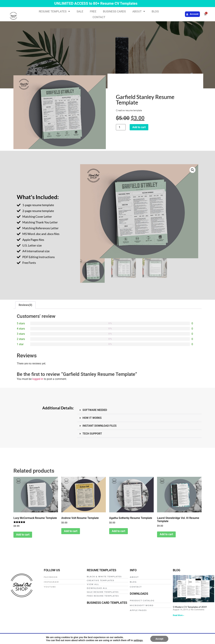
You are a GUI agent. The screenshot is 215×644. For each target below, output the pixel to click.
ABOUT (139, 11)
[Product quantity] (121, 127)
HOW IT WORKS (92, 418)
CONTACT (99, 17)
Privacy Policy (68, 636)
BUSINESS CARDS (114, 11)
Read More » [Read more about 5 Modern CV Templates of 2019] (178, 616)
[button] (192, 170)
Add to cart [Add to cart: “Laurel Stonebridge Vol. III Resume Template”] (166, 535)
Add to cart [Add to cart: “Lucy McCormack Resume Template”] (23, 535)
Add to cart (139, 127)
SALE (80, 11)
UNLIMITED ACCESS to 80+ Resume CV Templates (96, 3)
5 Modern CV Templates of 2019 (190, 607)
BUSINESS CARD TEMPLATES (107, 603)
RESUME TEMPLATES (54, 11)
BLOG (155, 11)
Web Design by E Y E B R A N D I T (186, 636)
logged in (38, 379)
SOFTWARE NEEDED (95, 410)
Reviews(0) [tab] (25, 305)
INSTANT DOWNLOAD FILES (100, 426)
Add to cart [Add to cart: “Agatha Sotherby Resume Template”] (119, 531)
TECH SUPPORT (92, 434)
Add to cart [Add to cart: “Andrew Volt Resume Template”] (71, 531)
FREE (93, 11)
